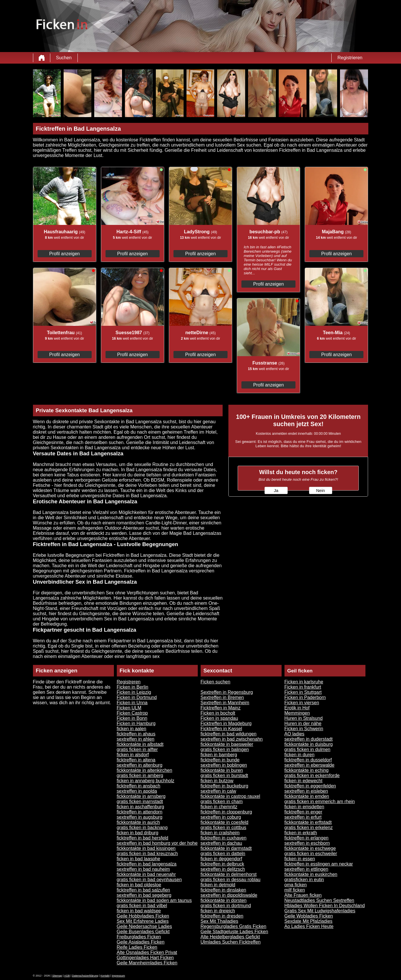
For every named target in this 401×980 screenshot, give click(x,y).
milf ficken (295, 890)
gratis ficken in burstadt (224, 775)
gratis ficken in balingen (225, 749)
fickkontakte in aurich (138, 822)
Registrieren (350, 58)
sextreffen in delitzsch (223, 869)
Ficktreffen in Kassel (221, 729)
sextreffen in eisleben (306, 791)
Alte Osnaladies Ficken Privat (147, 952)
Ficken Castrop (132, 713)
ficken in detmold (218, 885)
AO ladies (294, 734)
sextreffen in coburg (221, 817)
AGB (67, 976)
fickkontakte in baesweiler (227, 744)
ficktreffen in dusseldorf (308, 760)
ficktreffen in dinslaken (223, 890)
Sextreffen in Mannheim (225, 703)
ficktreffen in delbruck (222, 864)
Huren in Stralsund (304, 718)
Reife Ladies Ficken (137, 947)
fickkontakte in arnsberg (141, 796)
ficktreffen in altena (136, 760)
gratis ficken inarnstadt (140, 801)
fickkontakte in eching (307, 770)
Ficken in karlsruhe (304, 682)
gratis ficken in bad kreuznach (147, 854)
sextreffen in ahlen (136, 739)
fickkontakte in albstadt (140, 744)
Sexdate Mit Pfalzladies (308, 921)
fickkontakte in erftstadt (308, 822)
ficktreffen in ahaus (136, 734)
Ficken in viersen (302, 703)
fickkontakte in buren (222, 770)
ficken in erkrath (301, 833)
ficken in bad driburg (138, 833)
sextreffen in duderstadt (309, 739)
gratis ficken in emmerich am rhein (320, 801)
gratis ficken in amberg (140, 775)
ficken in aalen (132, 729)
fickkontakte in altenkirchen (145, 770)
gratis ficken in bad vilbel (142, 906)
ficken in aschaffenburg (141, 807)
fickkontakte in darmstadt (226, 848)
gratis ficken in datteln (223, 854)
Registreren (129, 682)
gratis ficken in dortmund (226, 906)
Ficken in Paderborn (305, 697)
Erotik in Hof (297, 708)
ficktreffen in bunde (220, 760)
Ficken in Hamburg (136, 723)
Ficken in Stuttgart (303, 692)
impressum (119, 976)
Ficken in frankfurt (303, 687)
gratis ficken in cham (222, 801)
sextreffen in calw (218, 791)
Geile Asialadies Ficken (141, 942)
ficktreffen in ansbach (139, 786)
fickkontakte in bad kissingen (146, 848)
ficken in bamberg (219, 755)
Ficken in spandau (219, 718)
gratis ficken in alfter (137, 749)
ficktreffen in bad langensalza (147, 864)
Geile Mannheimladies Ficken (147, 963)
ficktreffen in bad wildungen (229, 734)
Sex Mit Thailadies (219, 921)
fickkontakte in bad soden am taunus (154, 900)
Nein (320, 491)
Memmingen (297, 713)
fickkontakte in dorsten (224, 900)
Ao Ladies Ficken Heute (309, 926)
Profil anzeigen (64, 254)
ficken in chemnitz (219, 807)
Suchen (64, 58)
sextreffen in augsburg (140, 817)
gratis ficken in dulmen (307, 749)
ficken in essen (300, 859)
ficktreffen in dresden (222, 916)
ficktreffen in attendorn (140, 812)
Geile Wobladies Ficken (309, 916)
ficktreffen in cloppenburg (226, 812)
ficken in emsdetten (304, 807)
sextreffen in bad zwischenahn (232, 739)
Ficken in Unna (132, 703)
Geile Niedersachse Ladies (144, 926)
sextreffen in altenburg (140, 765)
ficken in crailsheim (220, 833)
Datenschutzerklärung (85, 976)
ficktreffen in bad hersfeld (143, 838)
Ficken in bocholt (218, 713)
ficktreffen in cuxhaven (224, 838)
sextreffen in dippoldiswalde (229, 895)
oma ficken (296, 885)
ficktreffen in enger (303, 812)
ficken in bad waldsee (139, 911)
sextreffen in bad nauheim (143, 869)
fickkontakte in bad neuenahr (146, 874)
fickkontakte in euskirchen (311, 874)
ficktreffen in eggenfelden (310, 786)
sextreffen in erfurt (303, 817)
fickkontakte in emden (307, 796)
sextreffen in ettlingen (306, 869)
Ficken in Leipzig (134, 692)
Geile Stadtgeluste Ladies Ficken (234, 932)
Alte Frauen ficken (303, 895)
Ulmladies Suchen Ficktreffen (231, 942)
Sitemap (57, 976)
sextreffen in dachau (221, 843)
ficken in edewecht (304, 781)
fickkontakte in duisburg (309, 744)
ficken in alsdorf (133, 755)
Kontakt (105, 976)
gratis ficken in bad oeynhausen (149, 880)
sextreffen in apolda (137, 791)
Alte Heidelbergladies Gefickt (230, 937)
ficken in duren (300, 755)
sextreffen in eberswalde (309, 765)
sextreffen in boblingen (224, 765)
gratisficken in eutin (304, 880)
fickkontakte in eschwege (310, 848)
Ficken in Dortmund (137, 697)
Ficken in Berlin (133, 687)
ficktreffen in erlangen (307, 838)
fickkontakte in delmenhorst (229, 874)
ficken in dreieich (218, 911)
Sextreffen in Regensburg (227, 692)
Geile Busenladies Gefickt (143, 932)
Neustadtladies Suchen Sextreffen (319, 900)
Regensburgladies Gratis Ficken (234, 926)
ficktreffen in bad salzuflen (144, 890)
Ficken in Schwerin (304, 729)
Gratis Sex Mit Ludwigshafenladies (320, 911)
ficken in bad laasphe (138, 859)
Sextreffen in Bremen (222, 697)
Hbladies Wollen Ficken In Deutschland (325, 906)
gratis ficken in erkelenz (309, 828)
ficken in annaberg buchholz (146, 781)
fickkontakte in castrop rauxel (230, 796)
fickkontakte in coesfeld (224, 822)
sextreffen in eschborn (307, 843)
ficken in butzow (217, 781)
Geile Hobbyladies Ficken (143, 916)
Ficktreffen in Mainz (221, 708)
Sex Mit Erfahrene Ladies (143, 921)
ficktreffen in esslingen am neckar (319, 864)
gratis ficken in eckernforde (312, 775)
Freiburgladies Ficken (139, 937)
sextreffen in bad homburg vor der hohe (157, 843)
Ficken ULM (129, 708)
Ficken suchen (216, 682)
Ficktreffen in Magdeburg (226, 723)
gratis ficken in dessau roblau (231, 880)
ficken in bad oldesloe (139, 885)
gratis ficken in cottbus (223, 828)
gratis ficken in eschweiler (311, 854)
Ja (276, 491)
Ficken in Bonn (132, 718)
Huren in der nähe (303, 723)
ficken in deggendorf (221, 859)
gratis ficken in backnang (142, 828)
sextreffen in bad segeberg (144, 895)
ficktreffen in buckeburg (224, 786)
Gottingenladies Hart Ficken (145, 958)
